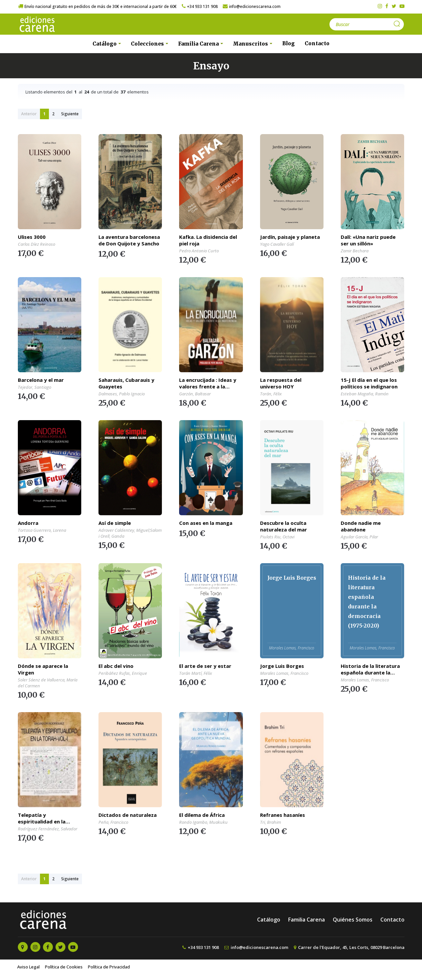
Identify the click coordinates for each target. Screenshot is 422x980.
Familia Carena (307, 920)
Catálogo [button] (105, 44)
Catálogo (269, 920)
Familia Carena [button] (199, 44)
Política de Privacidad (109, 967)
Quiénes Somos (353, 920)
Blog (288, 43)
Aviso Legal (28, 967)
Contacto (317, 43)
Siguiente (70, 114)
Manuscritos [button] (251, 44)
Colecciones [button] (148, 44)
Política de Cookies (64, 967)
